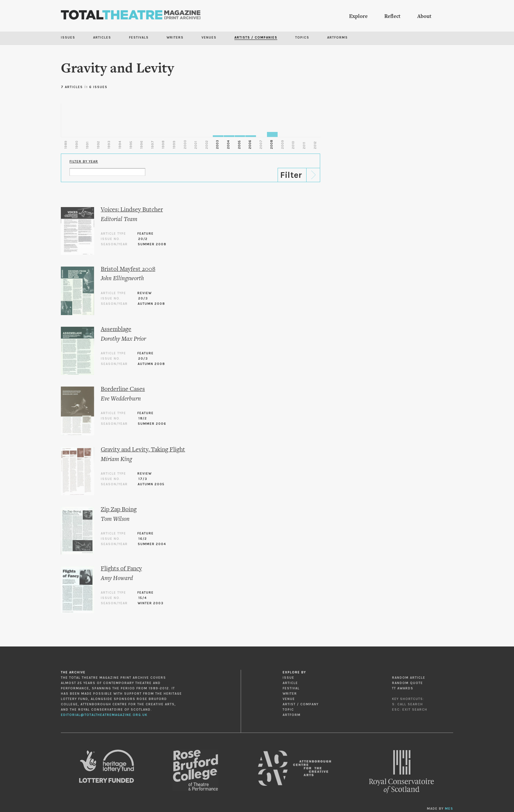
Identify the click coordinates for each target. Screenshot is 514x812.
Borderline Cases (123, 389)
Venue (289, 699)
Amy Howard (117, 579)
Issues (68, 38)
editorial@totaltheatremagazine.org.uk (104, 715)
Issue (288, 678)
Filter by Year (84, 162)
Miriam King (116, 460)
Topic (288, 710)
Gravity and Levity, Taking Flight (143, 450)
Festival (291, 688)
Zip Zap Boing (119, 510)
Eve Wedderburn (121, 399)
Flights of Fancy (121, 569)
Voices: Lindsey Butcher (132, 210)
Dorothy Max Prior (123, 339)
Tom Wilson (115, 519)
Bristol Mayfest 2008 (128, 269)
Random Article (409, 678)
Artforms (337, 38)
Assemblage (116, 330)
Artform (292, 715)
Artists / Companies (256, 38)
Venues (209, 38)
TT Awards (403, 688)
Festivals (139, 38)
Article (290, 683)
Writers (175, 38)
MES (449, 809)
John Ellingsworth (122, 279)
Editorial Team (119, 220)
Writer (290, 694)
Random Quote (407, 683)
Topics (302, 38)
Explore (358, 17)
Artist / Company (301, 704)
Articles (102, 38)
